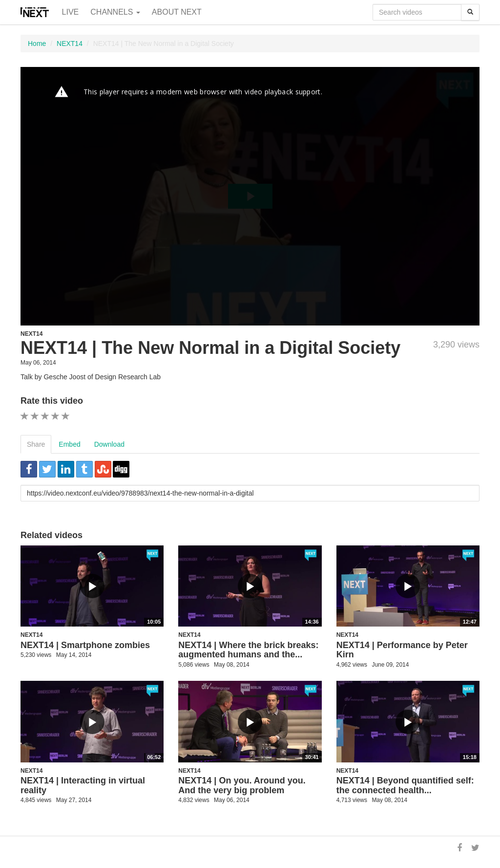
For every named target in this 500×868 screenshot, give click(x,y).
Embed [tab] (69, 444)
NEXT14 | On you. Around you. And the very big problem (242, 785)
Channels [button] (115, 12)
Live (71, 12)
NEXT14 (70, 43)
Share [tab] (36, 444)
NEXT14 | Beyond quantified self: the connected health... (405, 785)
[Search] (470, 12)
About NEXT (177, 12)
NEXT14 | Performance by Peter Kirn (402, 650)
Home (37, 43)
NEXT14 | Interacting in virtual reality (83, 785)
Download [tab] (109, 444)
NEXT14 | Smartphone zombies (85, 645)
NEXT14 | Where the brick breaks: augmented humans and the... (248, 650)
